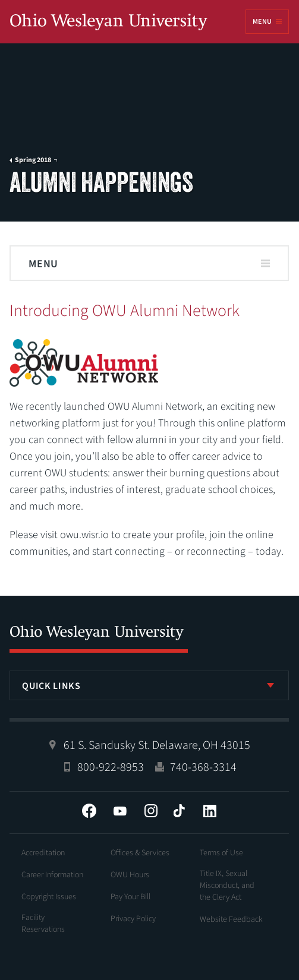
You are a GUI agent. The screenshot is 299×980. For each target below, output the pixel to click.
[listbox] (149, 685)
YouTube (120, 811)
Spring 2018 (33, 160)
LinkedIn (210, 811)
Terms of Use (221, 853)
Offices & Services (140, 853)
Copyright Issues (49, 897)
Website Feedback (231, 919)
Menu (262, 22)
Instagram (151, 811)
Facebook (89, 811)
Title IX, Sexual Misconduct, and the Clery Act (227, 886)
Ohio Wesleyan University (109, 23)
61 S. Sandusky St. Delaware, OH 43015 (157, 745)
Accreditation (43, 853)
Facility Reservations (43, 924)
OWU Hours (130, 875)
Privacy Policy (133, 919)
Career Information (52, 875)
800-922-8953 (111, 767)
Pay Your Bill (130, 897)
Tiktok (179, 811)
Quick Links (51, 686)
